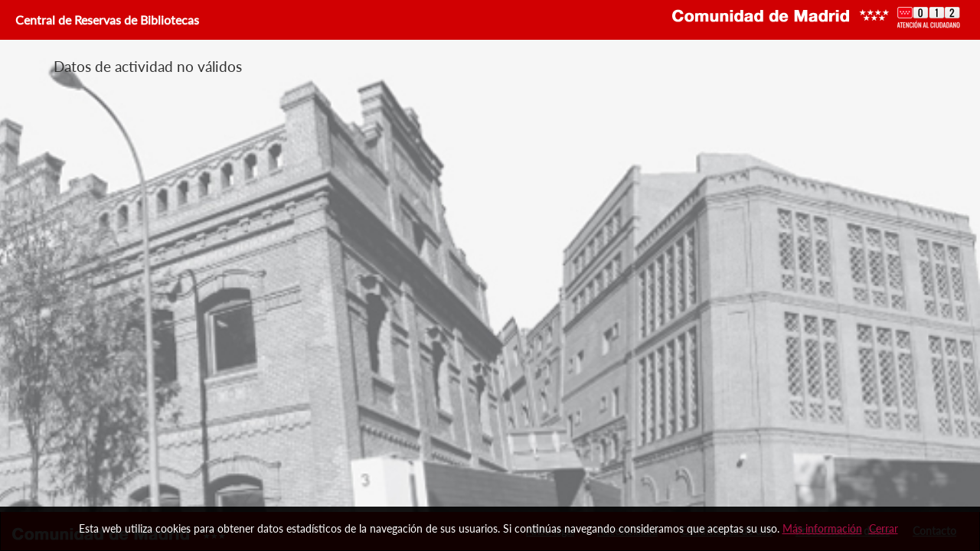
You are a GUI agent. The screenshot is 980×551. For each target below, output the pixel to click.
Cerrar (884, 528)
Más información (822, 528)
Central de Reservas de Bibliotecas (106, 20)
